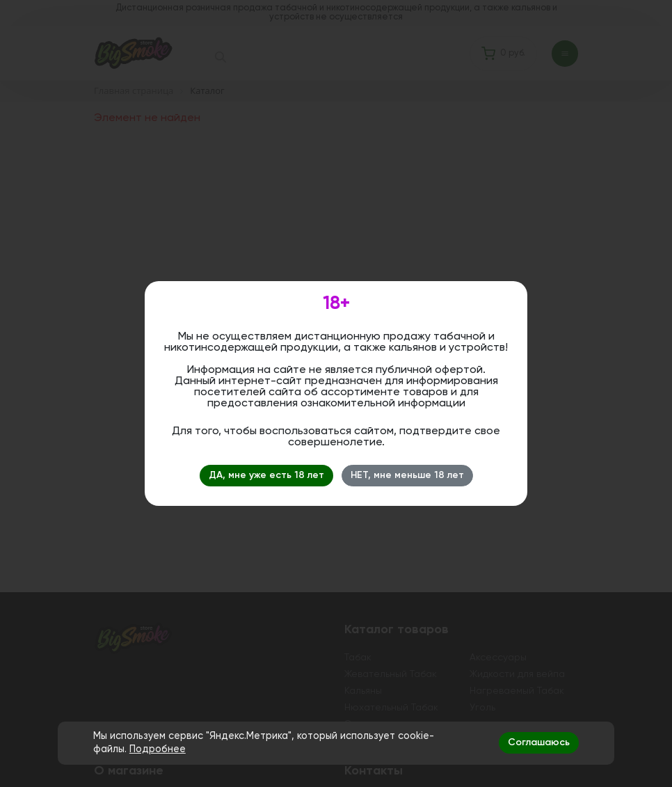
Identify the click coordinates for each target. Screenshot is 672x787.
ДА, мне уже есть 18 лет (266, 475)
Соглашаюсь (539, 742)
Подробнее (158, 749)
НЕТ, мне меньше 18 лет (407, 475)
